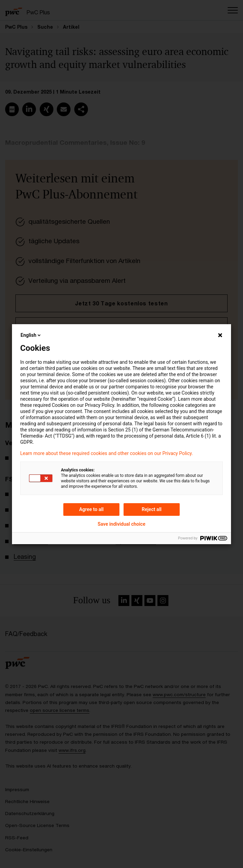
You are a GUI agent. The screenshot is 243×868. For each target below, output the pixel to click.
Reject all (152, 509)
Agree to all (91, 509)
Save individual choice (121, 524)
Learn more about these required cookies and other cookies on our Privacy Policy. (107, 453)
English (31, 335)
